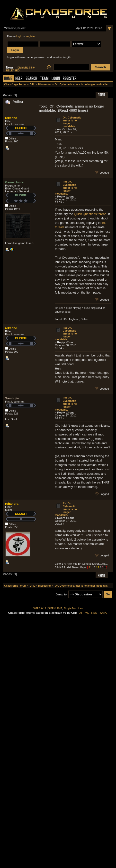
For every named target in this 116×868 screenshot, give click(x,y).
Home (8, 79)
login (19, 36)
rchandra (12, 504)
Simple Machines (73, 608)
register (31, 36)
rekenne (11, 118)
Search (31, 79)
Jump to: (62, 594)
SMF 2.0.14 (40, 608)
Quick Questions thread (90, 214)
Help (19, 79)
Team (44, 79)
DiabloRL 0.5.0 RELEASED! (20, 69)
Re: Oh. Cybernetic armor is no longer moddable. (66, 188)
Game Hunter (15, 182)
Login (56, 79)
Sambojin (12, 398)
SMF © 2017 (55, 608)
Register (70, 79)
